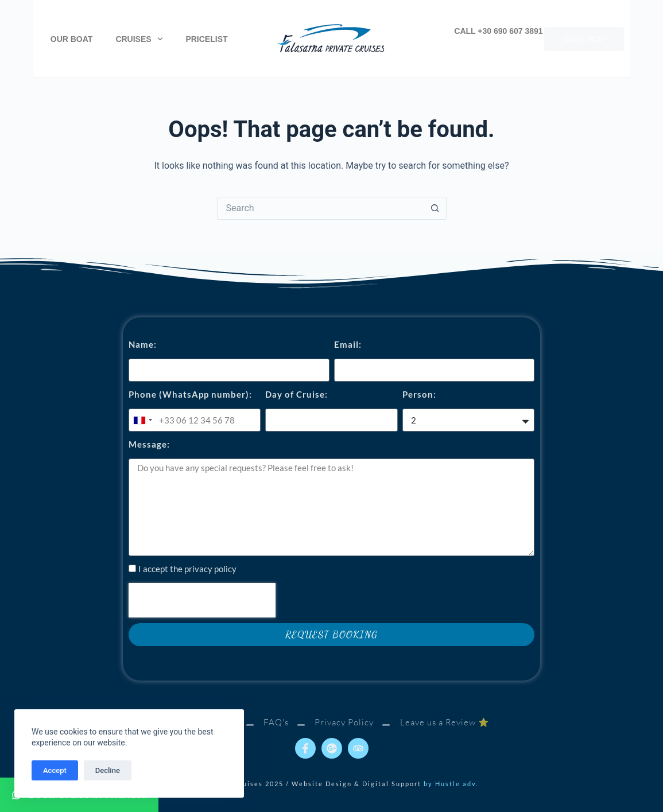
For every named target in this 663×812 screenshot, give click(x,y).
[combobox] (142, 420)
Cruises (139, 39)
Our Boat (72, 39)
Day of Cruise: (296, 394)
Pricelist (206, 39)
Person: (419, 394)
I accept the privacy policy (187, 569)
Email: (348, 344)
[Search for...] (320, 208)
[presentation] (202, 600)
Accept (55, 770)
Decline (108, 770)
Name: (143, 344)
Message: (149, 444)
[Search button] (435, 208)
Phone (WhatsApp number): (190, 394)
